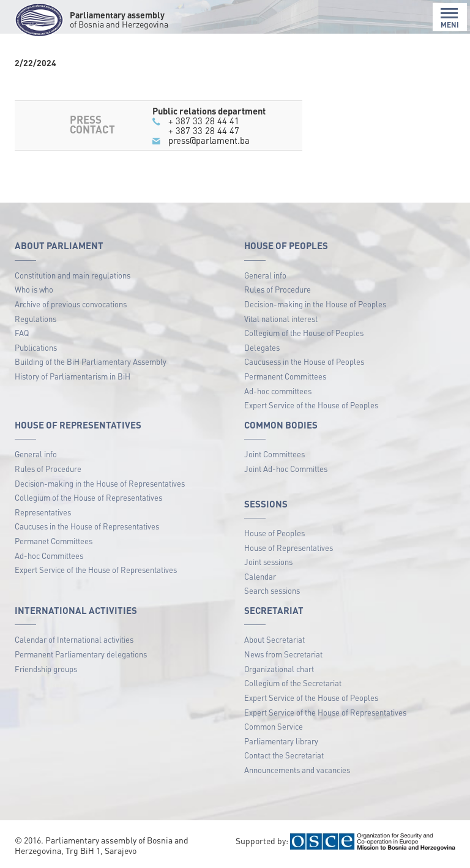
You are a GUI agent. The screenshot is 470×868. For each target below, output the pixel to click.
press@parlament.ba (209, 140)
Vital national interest (281, 319)
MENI (450, 18)
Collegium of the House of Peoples (304, 333)
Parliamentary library (281, 741)
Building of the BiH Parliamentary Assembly (91, 361)
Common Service (274, 726)
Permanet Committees (54, 541)
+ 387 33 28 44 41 (204, 121)
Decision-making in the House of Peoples (315, 304)
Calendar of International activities (74, 639)
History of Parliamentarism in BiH (73, 376)
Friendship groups (46, 669)
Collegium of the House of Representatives (88, 497)
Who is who (34, 289)
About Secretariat (274, 639)
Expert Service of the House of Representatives (96, 570)
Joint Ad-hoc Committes (286, 469)
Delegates (262, 347)
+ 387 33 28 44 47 (204, 130)
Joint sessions (268, 562)
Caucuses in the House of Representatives (87, 526)
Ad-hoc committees (278, 391)
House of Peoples (274, 533)
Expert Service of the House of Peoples (311, 405)
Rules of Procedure (278, 289)
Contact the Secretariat (284, 755)
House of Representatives (289, 548)
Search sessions (272, 590)
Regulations (35, 319)
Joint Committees (274, 454)
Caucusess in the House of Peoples (304, 361)
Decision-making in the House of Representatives (100, 483)
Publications (36, 347)
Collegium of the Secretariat (293, 683)
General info (265, 275)
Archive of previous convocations (71, 304)
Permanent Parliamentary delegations (81, 654)
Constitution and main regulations (73, 275)
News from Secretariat (283, 654)
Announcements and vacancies (297, 770)
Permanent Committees (285, 376)
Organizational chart (279, 669)
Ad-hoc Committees (49, 556)
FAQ (22, 333)
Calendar (260, 576)
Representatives (43, 512)
